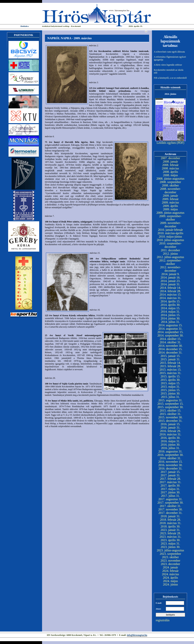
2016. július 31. (171, 448)
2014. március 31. (170, 298)
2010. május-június (170, 237)
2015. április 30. (171, 380)
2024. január (171, 567)
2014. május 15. (170, 308)
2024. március (170, 574)
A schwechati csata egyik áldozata (169, 52)
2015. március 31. (170, 373)
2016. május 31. (170, 441)
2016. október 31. (170, 458)
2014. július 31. (171, 322)
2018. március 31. (170, 523)
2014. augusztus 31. (170, 329)
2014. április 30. (171, 305)
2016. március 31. (170, 434)
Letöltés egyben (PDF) (171, 143)
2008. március (170, 168)
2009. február (170, 199)
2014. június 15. (170, 315)
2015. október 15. (170, 410)
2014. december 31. (170, 353)
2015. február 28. (170, 366)
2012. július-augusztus (171, 257)
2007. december (170, 158)
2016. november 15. (171, 462)
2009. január (171, 196)
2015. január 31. (171, 359)
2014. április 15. (171, 301)
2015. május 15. (170, 383)
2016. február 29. (170, 431)
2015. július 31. (171, 397)
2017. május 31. (170, 489)
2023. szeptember (170, 554)
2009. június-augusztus (171, 213)
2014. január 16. (171, 277)
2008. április (171, 172)
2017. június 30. (170, 492)
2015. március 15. (170, 370)
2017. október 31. (170, 506)
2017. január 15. (171, 472)
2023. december (170, 564)
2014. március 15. (170, 295)
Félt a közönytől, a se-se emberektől (170, 78)
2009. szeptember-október (171, 218)
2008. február (170, 165)
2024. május (170, 581)
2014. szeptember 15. (170, 332)
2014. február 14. (170, 288)
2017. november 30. (171, 509)
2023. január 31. (171, 530)
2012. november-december (170, 269)
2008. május (170, 175)
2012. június (170, 254)
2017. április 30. (171, 486)
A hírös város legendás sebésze (168, 65)
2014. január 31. (171, 284)
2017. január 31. (171, 475)
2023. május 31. (170, 543)
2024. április (171, 578)
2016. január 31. (171, 428)
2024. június (170, 584)
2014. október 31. (170, 342)
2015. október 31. (170, 414)
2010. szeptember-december (171, 245)
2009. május (170, 209)
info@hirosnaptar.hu (137, 635)
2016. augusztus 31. (170, 451)
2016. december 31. (170, 468)
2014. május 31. (170, 312)
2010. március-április (171, 233)
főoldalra (25, 26)
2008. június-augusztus (171, 179)
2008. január (171, 162)
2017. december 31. (170, 513)
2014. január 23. (171, 281)
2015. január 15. (171, 356)
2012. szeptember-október (171, 262)
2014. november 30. (171, 346)
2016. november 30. (171, 465)
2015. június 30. (170, 393)
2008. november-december (170, 191)
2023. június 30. (170, 547)
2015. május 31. (170, 387)
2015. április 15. (171, 376)
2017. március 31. (170, 482)
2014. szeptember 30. (170, 335)
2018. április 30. (171, 526)
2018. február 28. (170, 520)
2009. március (170, 202)
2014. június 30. (170, 318)
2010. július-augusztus (171, 240)
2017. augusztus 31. (170, 499)
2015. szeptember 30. (170, 407)
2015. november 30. (171, 417)
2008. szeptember (170, 182)
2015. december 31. (170, 421)
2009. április (171, 206)
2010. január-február (170, 230)
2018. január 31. (171, 516)
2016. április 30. (171, 438)
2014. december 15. (170, 349)
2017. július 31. (171, 496)
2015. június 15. (170, 390)
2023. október (170, 557)
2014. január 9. (171, 274)
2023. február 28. (170, 533)
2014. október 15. (170, 339)
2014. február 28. (170, 291)
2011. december (171, 250)
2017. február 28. (170, 479)
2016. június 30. (170, 445)
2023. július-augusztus (171, 550)
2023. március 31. (170, 537)
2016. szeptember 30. (170, 455)
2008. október (170, 185)
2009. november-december (170, 225)
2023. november (171, 561)
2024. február (170, 571)
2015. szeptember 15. (170, 404)
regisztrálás (163, 620)
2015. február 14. (170, 363)
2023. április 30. (171, 540)
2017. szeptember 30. (170, 503)
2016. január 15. (171, 424)
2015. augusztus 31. (170, 400)
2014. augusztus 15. (170, 325)
